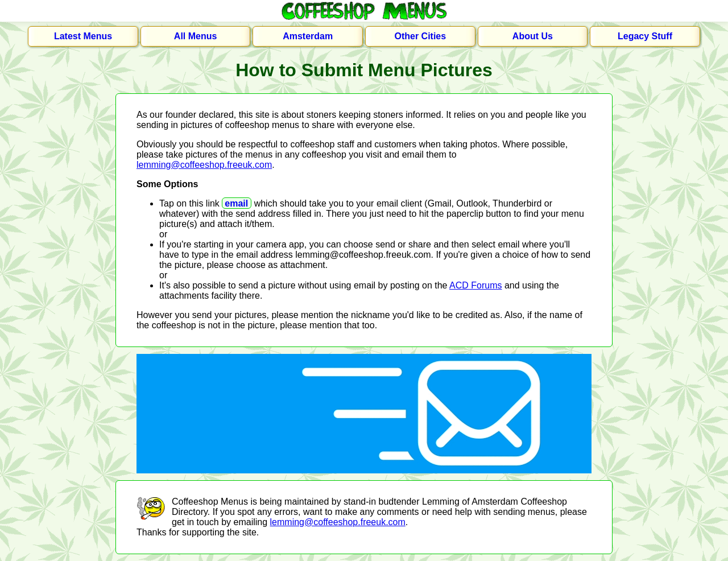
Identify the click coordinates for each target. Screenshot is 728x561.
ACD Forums (475, 285)
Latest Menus (83, 36)
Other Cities (420, 36)
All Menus (196, 36)
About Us (533, 36)
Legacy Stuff (645, 36)
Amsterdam (308, 36)
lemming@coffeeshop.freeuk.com (204, 165)
